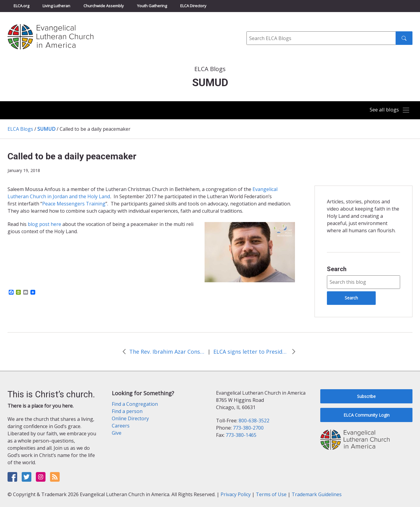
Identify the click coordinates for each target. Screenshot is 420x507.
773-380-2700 (248, 428)
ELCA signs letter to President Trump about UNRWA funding (251, 352)
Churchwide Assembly (104, 6)
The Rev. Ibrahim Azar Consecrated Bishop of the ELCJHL (167, 352)
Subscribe (366, 396)
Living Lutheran (56, 6)
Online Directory (130, 418)
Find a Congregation (135, 404)
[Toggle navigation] (388, 110)
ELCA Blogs (20, 129)
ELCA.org (21, 6)
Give (117, 433)
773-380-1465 (241, 435)
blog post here (45, 224)
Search (337, 269)
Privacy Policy (236, 494)
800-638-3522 (254, 421)
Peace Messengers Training (74, 204)
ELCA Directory (193, 6)
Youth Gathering (152, 6)
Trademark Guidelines (317, 494)
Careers (121, 426)
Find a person (127, 411)
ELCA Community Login (367, 415)
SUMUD (46, 129)
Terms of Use (271, 494)
